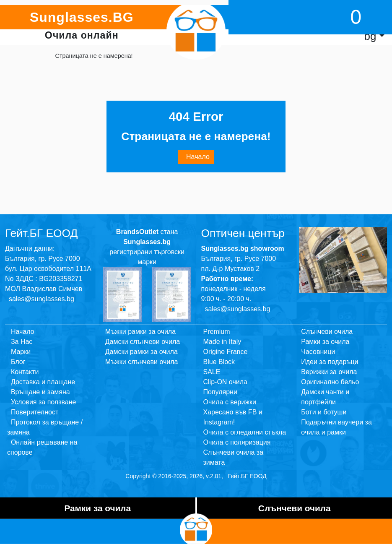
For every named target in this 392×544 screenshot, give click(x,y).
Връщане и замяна (39, 392)
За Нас (20, 342)
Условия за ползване (42, 402)
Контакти (23, 372)
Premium (217, 332)
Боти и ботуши (324, 412)
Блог (16, 362)
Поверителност (33, 412)
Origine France (226, 352)
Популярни (220, 392)
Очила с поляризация (237, 442)
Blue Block (219, 362)
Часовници (318, 352)
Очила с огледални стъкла (245, 432)
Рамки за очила (325, 342)
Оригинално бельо (330, 382)
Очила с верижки (230, 402)
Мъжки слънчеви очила (142, 362)
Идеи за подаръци (330, 362)
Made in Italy (222, 342)
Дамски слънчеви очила (143, 342)
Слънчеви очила (327, 332)
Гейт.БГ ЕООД (247, 476)
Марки (19, 352)
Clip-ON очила (225, 382)
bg (370, 36)
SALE (212, 372)
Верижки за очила (329, 372)
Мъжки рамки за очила (140, 332)
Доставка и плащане (41, 382)
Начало (196, 157)
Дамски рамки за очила (141, 352)
